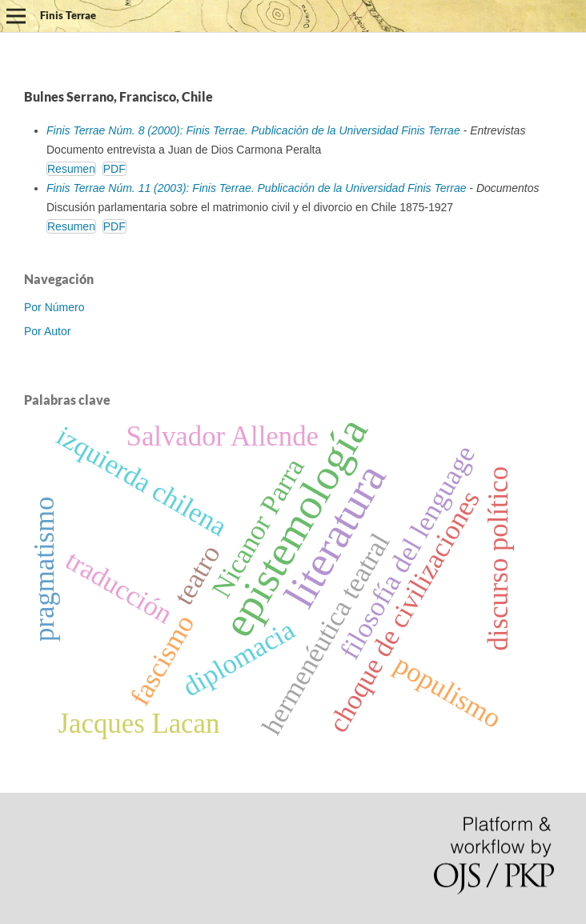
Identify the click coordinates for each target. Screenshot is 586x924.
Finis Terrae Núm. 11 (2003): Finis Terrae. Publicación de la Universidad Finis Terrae (256, 188)
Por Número (54, 307)
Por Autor (47, 331)
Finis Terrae (68, 15)
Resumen (71, 169)
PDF (114, 169)
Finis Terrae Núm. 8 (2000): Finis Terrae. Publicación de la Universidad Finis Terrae (253, 130)
